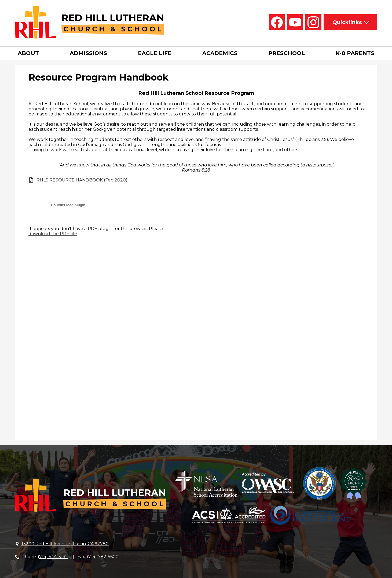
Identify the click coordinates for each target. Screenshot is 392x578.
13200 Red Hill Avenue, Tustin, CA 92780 (65, 544)
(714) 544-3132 (53, 557)
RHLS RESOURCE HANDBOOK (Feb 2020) (82, 180)
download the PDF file (53, 234)
